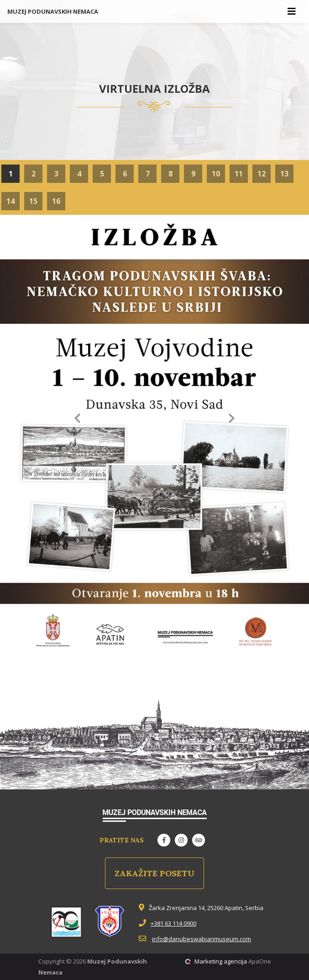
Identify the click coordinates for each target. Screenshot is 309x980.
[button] (77, 420)
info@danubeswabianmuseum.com (202, 939)
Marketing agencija (221, 961)
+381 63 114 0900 (173, 923)
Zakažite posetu (154, 873)
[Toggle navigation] (292, 11)
